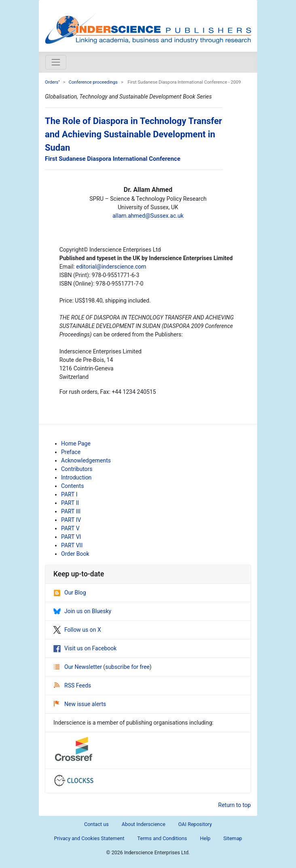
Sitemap (233, 838)
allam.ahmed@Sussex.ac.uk (148, 216)
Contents (72, 486)
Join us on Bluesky (82, 611)
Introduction (76, 477)
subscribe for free (127, 667)
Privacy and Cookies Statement (89, 838)
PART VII (72, 545)
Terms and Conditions (162, 838)
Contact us (96, 824)
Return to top (235, 805)
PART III (71, 511)
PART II (70, 503)
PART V (70, 528)
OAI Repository (195, 824)
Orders (52, 82)
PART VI (71, 537)
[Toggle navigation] (56, 62)
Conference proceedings (93, 82)
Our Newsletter (78, 667)
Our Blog (70, 593)
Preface (71, 452)
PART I (69, 494)
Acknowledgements (86, 460)
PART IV (71, 520)
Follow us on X (77, 630)
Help (205, 838)
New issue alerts (80, 704)
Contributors (77, 469)
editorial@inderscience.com (111, 267)
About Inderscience (144, 824)
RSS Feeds (72, 685)
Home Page (76, 443)
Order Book (75, 554)
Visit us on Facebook (85, 648)
